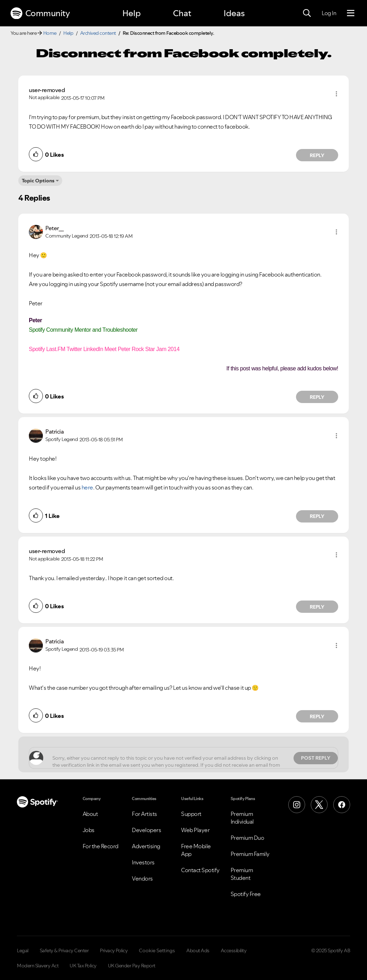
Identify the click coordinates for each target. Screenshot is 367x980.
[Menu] (351, 13)
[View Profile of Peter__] (55, 228)
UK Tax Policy (83, 966)
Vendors (142, 878)
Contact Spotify (200, 870)
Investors (143, 862)
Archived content (98, 33)
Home (50, 33)
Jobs (89, 830)
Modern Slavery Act (38, 966)
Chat (182, 13)
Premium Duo (247, 838)
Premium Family (250, 854)
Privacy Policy (114, 950)
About (90, 814)
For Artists (144, 814)
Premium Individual (242, 818)
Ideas (234, 13)
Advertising (146, 846)
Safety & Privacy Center (64, 950)
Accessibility (234, 950)
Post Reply (316, 758)
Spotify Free (246, 894)
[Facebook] (342, 805)
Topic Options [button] (38, 181)
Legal (23, 950)
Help (131, 13)
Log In (329, 13)
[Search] (307, 13)
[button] (336, 94)
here (87, 487)
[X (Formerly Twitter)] (319, 805)
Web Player (195, 830)
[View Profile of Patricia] (54, 431)
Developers (146, 830)
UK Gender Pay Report (132, 966)
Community (40, 13)
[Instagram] (297, 805)
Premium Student (242, 874)
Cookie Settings (157, 950)
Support (191, 814)
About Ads (198, 950)
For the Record (101, 846)
